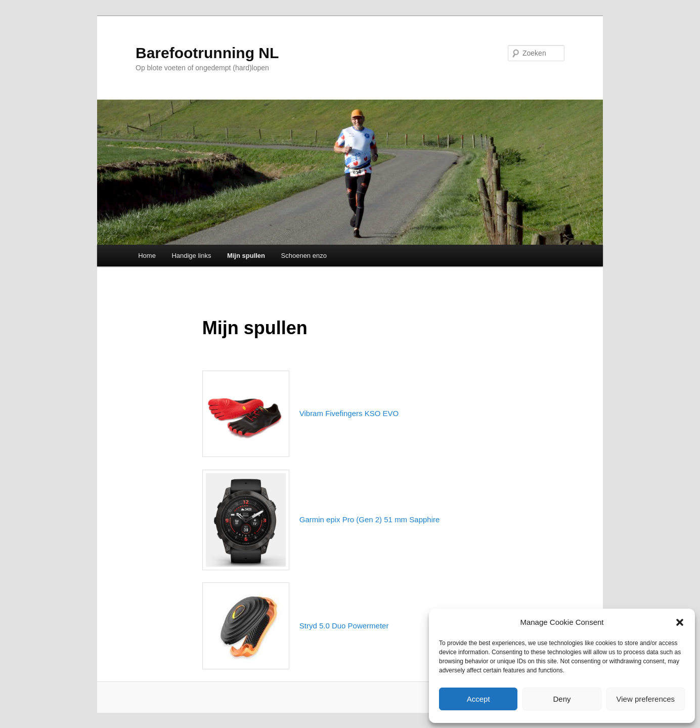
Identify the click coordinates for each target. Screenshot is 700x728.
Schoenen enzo (304, 256)
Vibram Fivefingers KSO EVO (349, 413)
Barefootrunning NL (207, 53)
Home (147, 256)
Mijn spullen (246, 256)
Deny (562, 699)
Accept (478, 699)
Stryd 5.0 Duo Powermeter (344, 626)
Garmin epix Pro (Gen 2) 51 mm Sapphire (370, 519)
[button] (680, 622)
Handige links (191, 256)
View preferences (646, 699)
